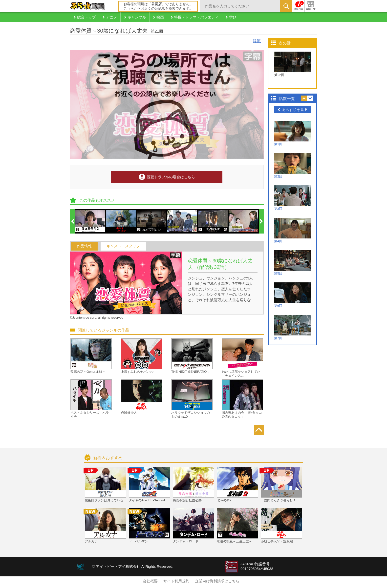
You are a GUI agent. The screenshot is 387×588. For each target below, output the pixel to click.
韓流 (257, 41)
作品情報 (84, 246)
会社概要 (150, 581)
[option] (90, 221)
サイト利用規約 (176, 581)
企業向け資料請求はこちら (217, 581)
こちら (129, 8)
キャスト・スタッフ (123, 246)
